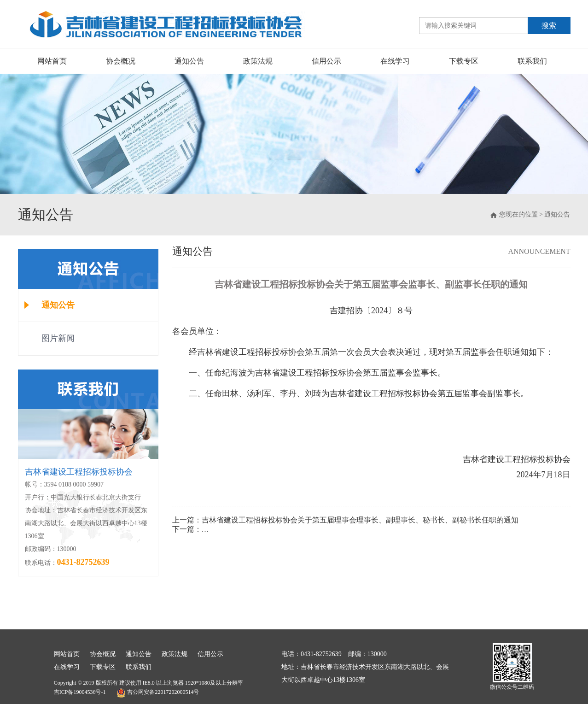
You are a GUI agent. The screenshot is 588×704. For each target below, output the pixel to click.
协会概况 (121, 61)
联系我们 (532, 61)
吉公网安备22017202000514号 (158, 693)
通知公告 (189, 61)
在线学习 (395, 61)
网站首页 (52, 61)
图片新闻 (58, 338)
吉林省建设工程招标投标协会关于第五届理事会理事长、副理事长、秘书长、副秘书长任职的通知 (360, 520)
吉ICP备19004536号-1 (80, 692)
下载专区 (464, 61)
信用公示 (326, 61)
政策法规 (258, 61)
